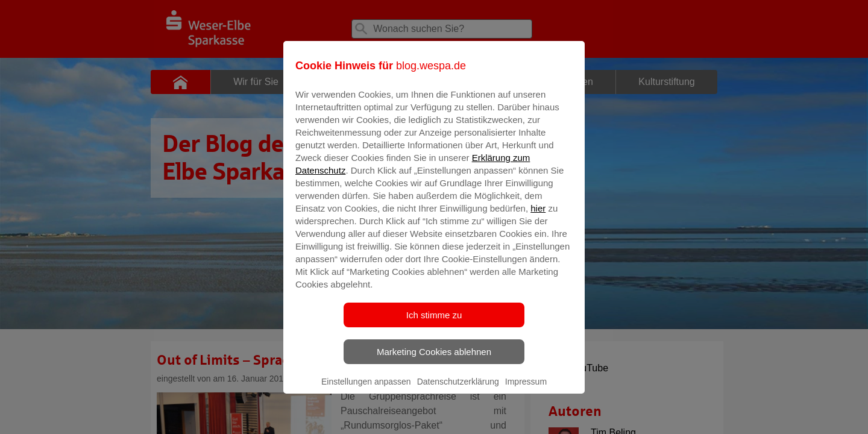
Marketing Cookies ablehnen (434, 360)
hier (538, 217)
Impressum (526, 390)
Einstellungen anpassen (366, 390)
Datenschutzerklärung (458, 390)
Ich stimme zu (434, 323)
